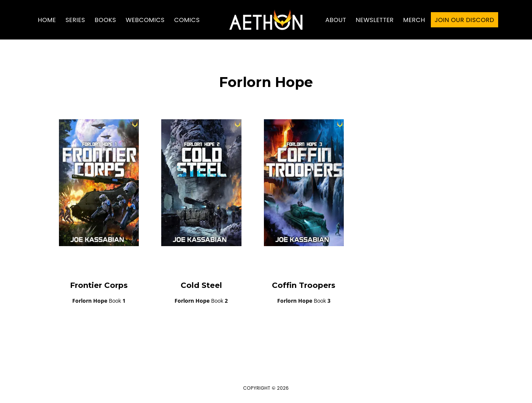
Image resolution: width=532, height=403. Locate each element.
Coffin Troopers (304, 285)
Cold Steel (201, 285)
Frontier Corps (99, 285)
